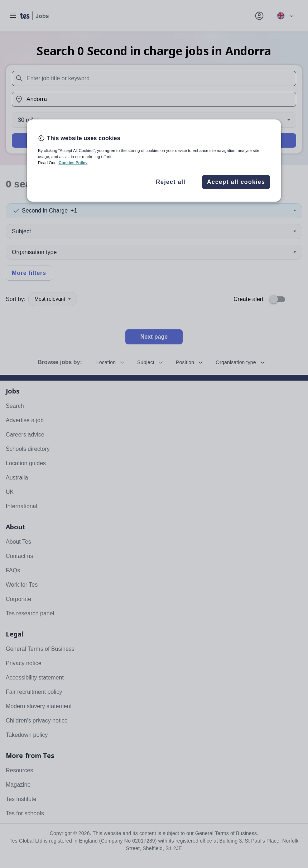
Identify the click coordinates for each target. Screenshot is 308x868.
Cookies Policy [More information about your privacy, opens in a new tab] (73, 163)
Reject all (171, 182)
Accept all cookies (236, 182)
